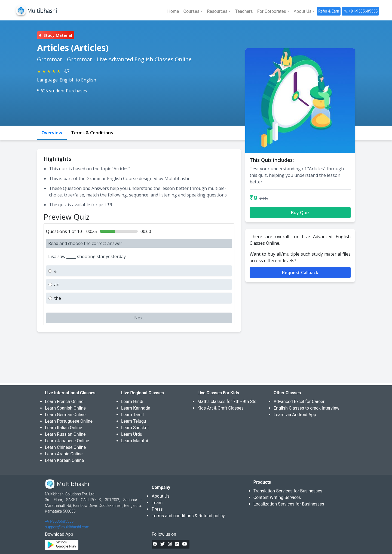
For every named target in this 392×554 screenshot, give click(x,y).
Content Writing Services (277, 497)
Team (157, 503)
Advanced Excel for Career (299, 402)
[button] (193, 11)
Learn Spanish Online (65, 408)
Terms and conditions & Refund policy (188, 516)
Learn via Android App (295, 415)
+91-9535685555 (59, 521)
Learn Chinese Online (65, 447)
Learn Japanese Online (67, 441)
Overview (52, 133)
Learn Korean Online (64, 460)
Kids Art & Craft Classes (220, 408)
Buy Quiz (300, 213)
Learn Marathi (134, 441)
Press (157, 509)
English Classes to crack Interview (306, 408)
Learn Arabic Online (64, 454)
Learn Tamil (132, 415)
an (57, 284)
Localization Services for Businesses (289, 504)
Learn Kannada (136, 408)
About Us (160, 496)
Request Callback (300, 273)
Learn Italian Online (64, 428)
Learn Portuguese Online (69, 421)
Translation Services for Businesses (288, 491)
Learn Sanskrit (135, 428)
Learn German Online (65, 415)
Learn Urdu (132, 434)
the (58, 298)
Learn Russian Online (65, 434)
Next (139, 318)
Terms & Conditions (92, 133)
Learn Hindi (132, 402)
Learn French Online (64, 402)
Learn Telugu (134, 421)
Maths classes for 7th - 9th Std (227, 402)
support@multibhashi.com (67, 527)
